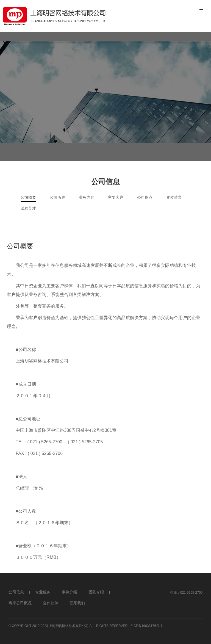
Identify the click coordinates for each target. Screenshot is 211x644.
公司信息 (16, 592)
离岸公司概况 (20, 603)
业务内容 (87, 197)
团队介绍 (96, 592)
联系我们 (77, 603)
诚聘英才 (28, 208)
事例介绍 (70, 592)
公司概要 (28, 197)
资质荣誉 (174, 197)
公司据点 (145, 197)
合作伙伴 (51, 603)
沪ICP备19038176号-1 (146, 626)
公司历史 (57, 197)
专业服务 (43, 592)
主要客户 (116, 197)
